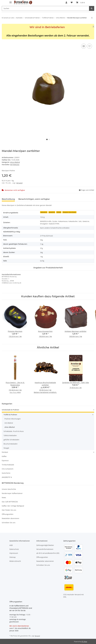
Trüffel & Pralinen (10, 415)
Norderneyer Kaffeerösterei (12, 493)
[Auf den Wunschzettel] (89, 46)
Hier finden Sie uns (9, 510)
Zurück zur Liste (9, 18)
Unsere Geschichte (9, 489)
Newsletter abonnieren (10, 518)
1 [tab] (47, 139)
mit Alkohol (9, 423)
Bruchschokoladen (11, 444)
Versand (19, 183)
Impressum (14, 553)
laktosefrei (44, 212)
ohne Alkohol (15, 162)
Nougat (6, 448)
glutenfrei (52, 212)
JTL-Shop (84, 642)
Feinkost (5, 452)
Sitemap (13, 557)
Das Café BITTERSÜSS (10, 502)
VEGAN (59, 212)
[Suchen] (92, 8)
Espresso (5, 460)
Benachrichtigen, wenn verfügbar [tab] (34, 199)
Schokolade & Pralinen (10, 410)
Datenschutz (14, 549)
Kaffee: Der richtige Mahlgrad (13, 506)
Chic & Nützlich (8, 469)
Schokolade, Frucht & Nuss (14, 431)
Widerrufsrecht (15, 561)
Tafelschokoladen (10, 435)
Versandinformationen (45, 549)
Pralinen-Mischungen (13, 419)
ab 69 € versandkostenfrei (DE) (48, 553)
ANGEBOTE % (7, 477)
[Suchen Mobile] (45, 8)
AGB (11, 545)
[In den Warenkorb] (4, 41)
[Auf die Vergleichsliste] (84, 46)
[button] (66, 2)
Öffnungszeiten (8, 514)
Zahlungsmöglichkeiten (45, 545)
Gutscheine (6, 473)
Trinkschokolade (8, 465)
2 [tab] (49, 139)
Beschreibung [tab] (8, 199)
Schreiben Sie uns (9, 523)
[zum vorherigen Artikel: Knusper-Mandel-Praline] (92, 18)
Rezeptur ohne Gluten (69, 212)
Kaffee (4, 456)
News (4, 497)
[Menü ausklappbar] (11, 1)
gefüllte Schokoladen (11, 440)
